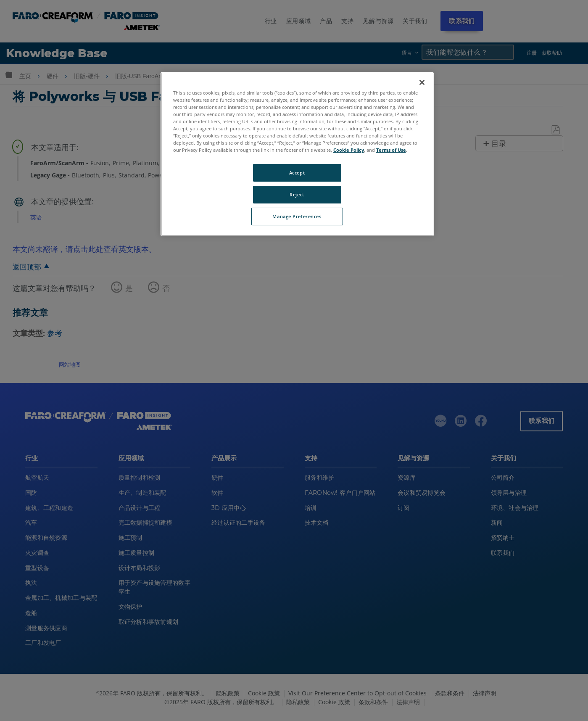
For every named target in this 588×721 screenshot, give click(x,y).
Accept (297, 173)
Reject (297, 194)
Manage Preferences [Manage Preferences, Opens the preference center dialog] (297, 216)
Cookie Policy (349, 150)
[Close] (422, 82)
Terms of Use (391, 150)
